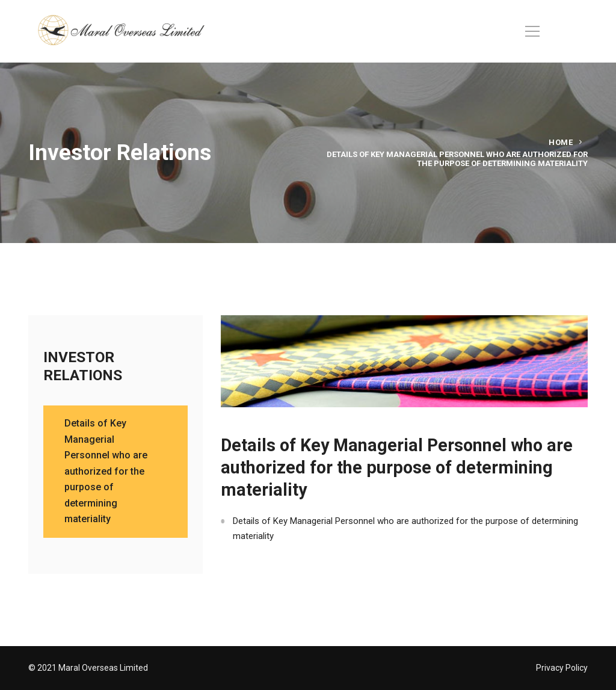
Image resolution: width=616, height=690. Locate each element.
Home (561, 142)
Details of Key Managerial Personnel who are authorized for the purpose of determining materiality (405, 528)
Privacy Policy (562, 668)
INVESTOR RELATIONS (83, 366)
